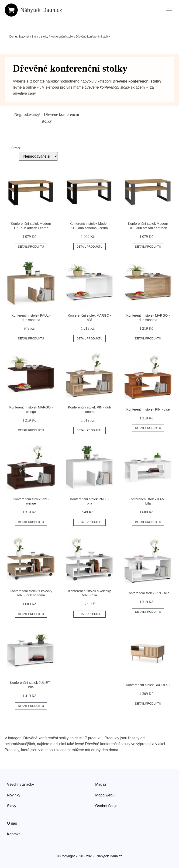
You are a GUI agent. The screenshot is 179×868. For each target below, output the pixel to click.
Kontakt (13, 834)
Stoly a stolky (40, 37)
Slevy (12, 806)
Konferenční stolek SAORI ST (148, 685)
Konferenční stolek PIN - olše (148, 409)
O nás (12, 823)
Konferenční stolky (62, 37)
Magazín (102, 784)
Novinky (14, 795)
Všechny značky (21, 784)
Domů (13, 37)
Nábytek (24, 37)
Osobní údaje (106, 806)
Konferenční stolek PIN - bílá (148, 593)
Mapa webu (105, 795)
